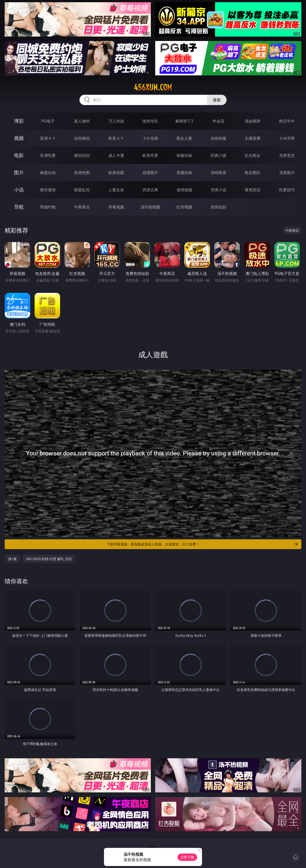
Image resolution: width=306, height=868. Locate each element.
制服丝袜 (184, 155)
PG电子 (48, 121)
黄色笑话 (253, 190)
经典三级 (218, 155)
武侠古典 (150, 190)
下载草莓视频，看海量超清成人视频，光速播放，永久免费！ (203, 544)
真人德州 (82, 121)
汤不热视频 (150, 207)
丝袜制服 (218, 138)
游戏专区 (150, 121)
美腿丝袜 (184, 173)
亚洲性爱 (48, 155)
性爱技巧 (287, 190)
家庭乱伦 (82, 190)
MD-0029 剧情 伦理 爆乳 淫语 (49, 559)
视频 (19, 138)
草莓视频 (116, 207)
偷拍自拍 (82, 155)
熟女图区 (253, 173)
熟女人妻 (184, 138)
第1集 (13, 559)
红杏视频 (184, 207)
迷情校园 (184, 190)
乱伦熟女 (253, 155)
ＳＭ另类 (287, 138)
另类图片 (287, 173)
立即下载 (187, 857)
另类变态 (287, 155)
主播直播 (253, 138)
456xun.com (153, 87)
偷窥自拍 (48, 173)
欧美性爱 (150, 155)
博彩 (19, 121)
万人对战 (116, 121)
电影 (19, 155)
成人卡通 (116, 155)
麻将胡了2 (184, 121)
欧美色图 (116, 173)
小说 (19, 190)
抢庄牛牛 (287, 121)
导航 (19, 207)
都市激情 (48, 190)
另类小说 (218, 190)
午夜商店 (82, 207)
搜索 (217, 100)
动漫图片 (150, 173)
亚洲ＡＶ (48, 138)
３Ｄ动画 (150, 138)
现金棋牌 (253, 121)
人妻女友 (116, 190)
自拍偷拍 (82, 138)
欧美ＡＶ (116, 138)
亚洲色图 (82, 173)
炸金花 (218, 121)
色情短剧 (218, 207)
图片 (19, 172)
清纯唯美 (218, 173)
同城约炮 (48, 207)
